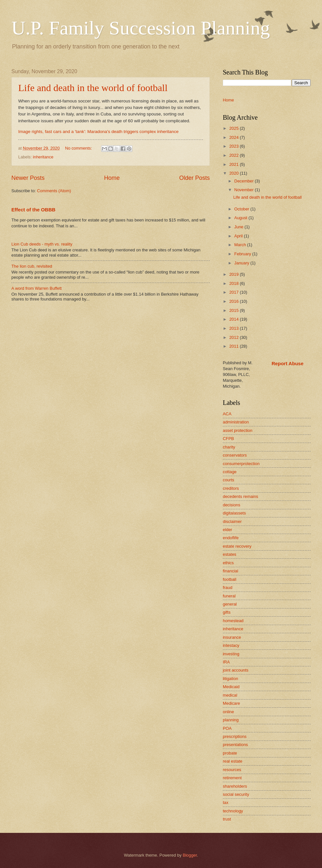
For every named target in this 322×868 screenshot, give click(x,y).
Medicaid (231, 687)
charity (229, 447)
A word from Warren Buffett (37, 288)
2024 (235, 137)
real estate (233, 761)
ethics (228, 563)
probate (230, 753)
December (244, 181)
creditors (231, 488)
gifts (227, 612)
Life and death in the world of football (93, 88)
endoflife (231, 538)
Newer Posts (28, 178)
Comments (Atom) (54, 191)
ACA (227, 414)
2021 (235, 164)
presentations (235, 745)
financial (230, 571)
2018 (235, 283)
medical (230, 695)
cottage (230, 472)
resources (232, 770)
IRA (226, 662)
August (241, 218)
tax (226, 802)
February (243, 254)
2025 (235, 128)
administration (236, 422)
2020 (235, 173)
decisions (232, 505)
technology (233, 811)
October (242, 209)
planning (231, 720)
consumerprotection (241, 464)
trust (227, 819)
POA (227, 728)
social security (236, 794)
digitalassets (234, 513)
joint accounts (236, 670)
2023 (235, 146)
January (242, 263)
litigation (230, 679)
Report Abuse (288, 363)
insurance (232, 637)
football (230, 579)
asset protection (238, 430)
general (230, 604)
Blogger (190, 855)
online (228, 712)
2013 (235, 328)
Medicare (231, 703)
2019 (235, 274)
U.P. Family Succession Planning (141, 28)
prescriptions (235, 736)
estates (230, 554)
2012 (235, 337)
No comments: (79, 148)
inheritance (43, 157)
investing (231, 654)
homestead (233, 621)
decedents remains (241, 496)
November (244, 190)
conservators (235, 455)
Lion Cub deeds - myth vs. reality (42, 244)
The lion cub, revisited (32, 266)
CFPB (228, 439)
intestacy (231, 645)
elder (228, 530)
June (239, 227)
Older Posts (195, 178)
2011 (235, 346)
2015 (235, 310)
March (241, 245)
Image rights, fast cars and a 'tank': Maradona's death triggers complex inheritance (98, 132)
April (239, 236)
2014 (235, 319)
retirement (232, 778)
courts (228, 480)
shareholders (235, 786)
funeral (229, 596)
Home (112, 178)
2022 (235, 155)
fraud (228, 588)
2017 (235, 292)
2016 (235, 301)
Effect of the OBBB (33, 210)
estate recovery (237, 546)
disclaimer (232, 521)
